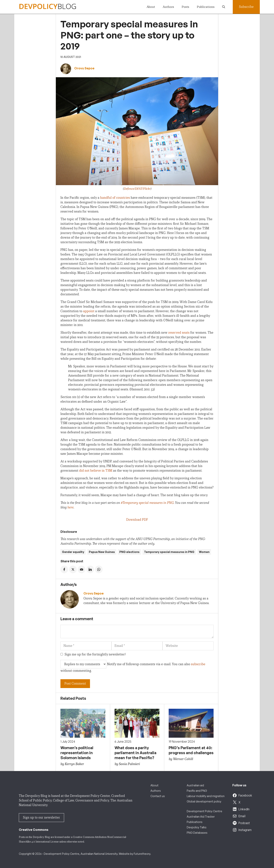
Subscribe (246, 7)
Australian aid (195, 785)
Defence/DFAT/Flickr (137, 189)
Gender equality (73, 552)
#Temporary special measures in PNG (147, 503)
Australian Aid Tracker (201, 817)
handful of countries (115, 198)
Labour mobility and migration (206, 796)
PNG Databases (197, 833)
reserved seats (179, 333)
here (70, 507)
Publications (206, 7)
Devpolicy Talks (197, 827)
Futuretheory (142, 854)
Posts (185, 7)
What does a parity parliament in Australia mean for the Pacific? (135, 753)
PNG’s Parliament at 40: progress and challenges (191, 750)
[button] (224, 7)
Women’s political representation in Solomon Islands (77, 753)
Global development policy (204, 801)
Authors (168, 7)
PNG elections (129, 552)
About (151, 7)
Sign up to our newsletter (41, 817)
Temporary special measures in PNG (169, 552)
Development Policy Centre (204, 811)
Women (204, 552)
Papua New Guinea (102, 552)
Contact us (158, 796)
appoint (89, 311)
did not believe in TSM (96, 471)
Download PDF (137, 520)
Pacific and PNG (197, 791)
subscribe (198, 664)
